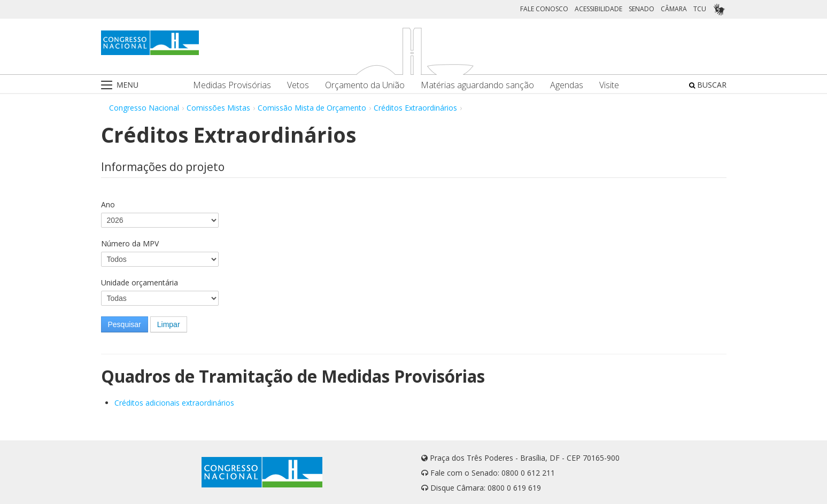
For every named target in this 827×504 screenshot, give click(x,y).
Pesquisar (125, 324)
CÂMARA (674, 9)
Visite (609, 85)
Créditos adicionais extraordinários (174, 403)
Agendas (567, 85)
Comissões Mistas (218, 108)
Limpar (169, 324)
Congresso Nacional (144, 108)
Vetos (298, 85)
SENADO (641, 9)
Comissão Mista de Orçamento (312, 108)
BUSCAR (708, 85)
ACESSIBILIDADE (598, 9)
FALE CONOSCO (544, 9)
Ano (108, 204)
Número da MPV (130, 243)
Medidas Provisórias (232, 85)
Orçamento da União (365, 85)
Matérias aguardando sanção (477, 85)
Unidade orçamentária (140, 282)
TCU (700, 9)
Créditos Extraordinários (415, 108)
